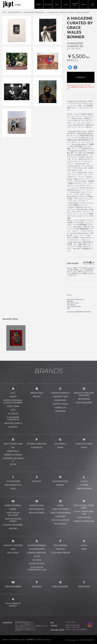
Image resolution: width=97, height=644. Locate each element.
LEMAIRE (84, 485)
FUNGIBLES (37, 447)
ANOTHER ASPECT (13, 423)
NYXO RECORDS (37, 513)
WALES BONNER (13, 587)
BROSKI (37, 397)
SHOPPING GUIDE (17, 640)
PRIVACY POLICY (44, 640)
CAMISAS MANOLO (60, 393)
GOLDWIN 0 (60, 444)
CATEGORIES (48, 4)
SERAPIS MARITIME (37, 553)
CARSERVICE (60, 400)
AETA (13, 410)
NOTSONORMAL (37, 509)
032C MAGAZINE (60, 587)
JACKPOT (37, 481)
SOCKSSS (37, 560)
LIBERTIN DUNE (84, 489)
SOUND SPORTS (37, 564)
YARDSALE (37, 587)
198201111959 (84, 587)
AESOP (13, 397)
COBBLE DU (60, 407)
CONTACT (84, 4)
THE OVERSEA (60, 545)
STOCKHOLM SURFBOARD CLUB (37, 568)
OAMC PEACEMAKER (60, 513)
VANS (84, 549)
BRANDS (39, 4)
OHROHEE (60, 516)
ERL (13, 447)
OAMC (60, 505)
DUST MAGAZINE (84, 403)
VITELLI (84, 545)
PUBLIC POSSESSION (84, 521)
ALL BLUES (13, 414)
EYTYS (13, 464)
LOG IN (66, 4)
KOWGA (60, 485)
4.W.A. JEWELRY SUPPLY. (13, 605)
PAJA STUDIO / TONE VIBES (84, 507)
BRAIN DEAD (37, 393)
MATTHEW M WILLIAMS (13, 514)
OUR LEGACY (60, 524)
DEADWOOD (84, 399)
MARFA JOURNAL (13, 505)
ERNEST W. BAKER (13, 455)
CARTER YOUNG (60, 404)
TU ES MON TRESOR (60, 553)
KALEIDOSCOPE (60, 481)
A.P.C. (13, 393)
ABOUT (6, 640)
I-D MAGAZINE (13, 481)
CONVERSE (60, 411)
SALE (57, 4)
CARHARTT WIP (60, 397)
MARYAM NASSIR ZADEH (13, 520)
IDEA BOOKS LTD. (13, 485)
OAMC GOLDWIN (60, 509)
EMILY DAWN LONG (13, 444)
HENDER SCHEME (84, 444)
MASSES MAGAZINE (13, 525)
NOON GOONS (37, 505)
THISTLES (60, 549)
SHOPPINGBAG (75, 5)
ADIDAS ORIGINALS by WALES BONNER (13, 401)
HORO (84, 447)
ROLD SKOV (13, 553)
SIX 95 (37, 556)
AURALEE (13, 427)
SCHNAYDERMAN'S (37, 545)
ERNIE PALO (13, 451)
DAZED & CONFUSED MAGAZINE (84, 394)
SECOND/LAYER (37, 549)
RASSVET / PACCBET (13, 545)
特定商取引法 (31, 639)
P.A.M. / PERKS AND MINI (84, 513)
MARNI (13, 509)
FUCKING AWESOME (37, 444)
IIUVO (13, 489)
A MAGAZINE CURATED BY (75, 45)
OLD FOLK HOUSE (60, 520)
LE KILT (84, 481)
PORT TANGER (84, 518)
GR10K (60, 447)
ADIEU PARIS (13, 406)
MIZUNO (13, 528)
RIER (13, 549)
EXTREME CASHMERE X (13, 460)
